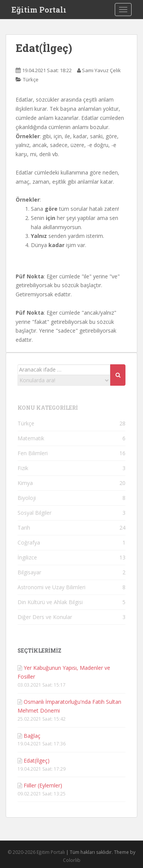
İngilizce (27, 557)
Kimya (25, 483)
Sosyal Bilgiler (35, 513)
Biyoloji (27, 498)
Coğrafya (29, 542)
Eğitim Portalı (39, 10)
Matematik (31, 438)
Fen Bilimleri (33, 453)
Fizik (23, 468)
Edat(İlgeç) (37, 761)
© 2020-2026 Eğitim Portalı (36, 852)
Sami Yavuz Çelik (101, 70)
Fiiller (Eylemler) (43, 785)
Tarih (24, 528)
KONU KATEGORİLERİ (48, 408)
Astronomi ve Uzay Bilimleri (51, 587)
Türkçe (31, 79)
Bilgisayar (29, 572)
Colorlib (72, 860)
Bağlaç (32, 736)
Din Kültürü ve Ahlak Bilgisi (50, 602)
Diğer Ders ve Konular (45, 617)
